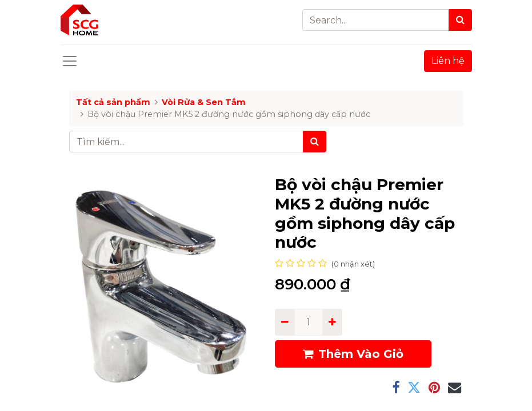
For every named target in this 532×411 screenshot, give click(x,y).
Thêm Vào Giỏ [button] (353, 354)
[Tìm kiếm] (315, 142)
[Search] (460, 20)
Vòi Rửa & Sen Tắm (204, 102)
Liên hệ (448, 61)
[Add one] (332, 322)
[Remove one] (285, 322)
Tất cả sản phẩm (113, 102)
